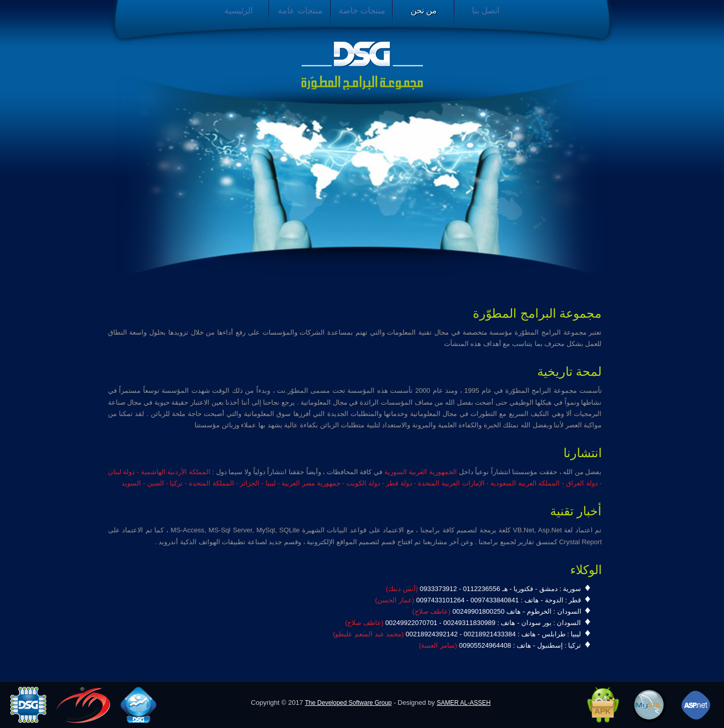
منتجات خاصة (362, 11)
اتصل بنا (485, 11)
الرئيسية (239, 11)
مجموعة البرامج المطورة (362, 66)
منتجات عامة (300, 11)
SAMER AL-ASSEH (464, 703)
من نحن (424, 11)
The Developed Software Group (349, 703)
